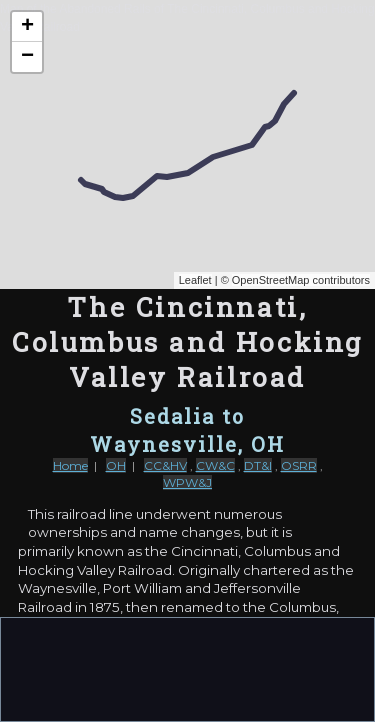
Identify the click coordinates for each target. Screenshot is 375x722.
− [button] (27, 57)
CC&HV (165, 465)
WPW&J (187, 482)
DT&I (258, 465)
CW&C (215, 465)
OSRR (299, 465)
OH (116, 465)
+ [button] (27, 27)
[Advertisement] (188, 668)
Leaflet (195, 280)
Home (70, 465)
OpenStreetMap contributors (301, 280)
